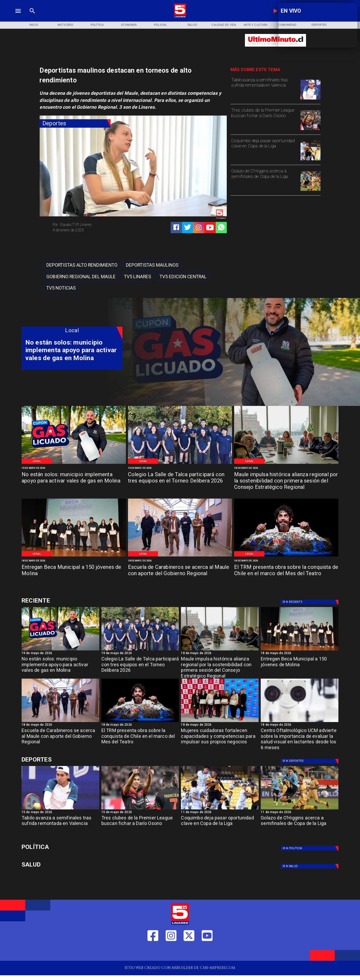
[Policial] (160, 25)
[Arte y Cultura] (255, 25)
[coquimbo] (310, 160)
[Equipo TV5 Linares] (91, 225)
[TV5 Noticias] (61, 288)
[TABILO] (310, 99)
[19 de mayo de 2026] (74, 468)
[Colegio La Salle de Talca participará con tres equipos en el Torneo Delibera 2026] (180, 481)
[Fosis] (220, 722)
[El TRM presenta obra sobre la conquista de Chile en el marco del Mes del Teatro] (286, 574)
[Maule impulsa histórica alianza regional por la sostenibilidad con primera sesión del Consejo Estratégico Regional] (286, 481)
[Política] (97, 25)
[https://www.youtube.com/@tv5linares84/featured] (210, 227)
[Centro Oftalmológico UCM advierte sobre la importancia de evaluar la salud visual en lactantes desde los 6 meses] (300, 738)
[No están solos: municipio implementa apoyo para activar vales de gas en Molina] (74, 481)
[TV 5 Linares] (32, 17)
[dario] (310, 130)
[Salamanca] (180, 556)
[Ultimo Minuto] (275, 49)
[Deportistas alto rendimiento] (82, 265)
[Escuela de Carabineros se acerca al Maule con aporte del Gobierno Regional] (180, 574)
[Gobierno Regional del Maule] (81, 277)
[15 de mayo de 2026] (60, 813)
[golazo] (310, 191)
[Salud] (192, 25)
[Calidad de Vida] (224, 25)
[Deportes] (75, 123)
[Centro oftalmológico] (300, 722)
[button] (82, 265)
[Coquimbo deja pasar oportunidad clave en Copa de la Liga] (265, 150)
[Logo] (180, 17)
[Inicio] (34, 25)
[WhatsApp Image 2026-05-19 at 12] (74, 463)
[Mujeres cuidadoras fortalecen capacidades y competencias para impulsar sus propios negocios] (220, 738)
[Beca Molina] (74, 556)
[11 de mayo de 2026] (220, 813)
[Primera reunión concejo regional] (286, 463)
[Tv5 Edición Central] (183, 277)
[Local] (37, 461)
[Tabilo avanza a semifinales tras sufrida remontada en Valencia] (265, 89)
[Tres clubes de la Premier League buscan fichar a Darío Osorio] (265, 120)
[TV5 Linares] (138, 277)
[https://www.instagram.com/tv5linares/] (199, 227)
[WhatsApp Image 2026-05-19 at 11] (180, 463)
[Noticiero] (66, 25)
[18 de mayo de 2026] (286, 468)
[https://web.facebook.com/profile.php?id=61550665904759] (153, 952)
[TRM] (286, 556)
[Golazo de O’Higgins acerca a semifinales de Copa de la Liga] (265, 180)
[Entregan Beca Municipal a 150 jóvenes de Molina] (74, 574)
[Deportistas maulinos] (152, 265)
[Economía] (129, 25)
